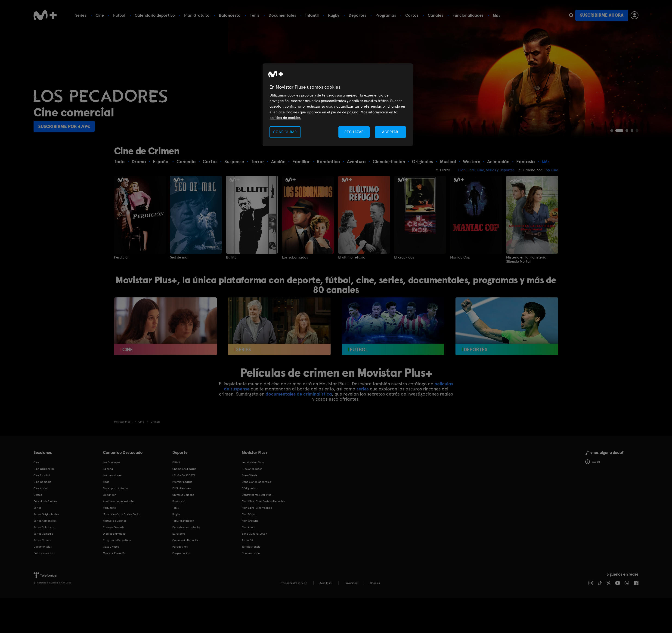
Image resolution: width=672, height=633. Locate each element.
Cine (100, 15)
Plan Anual (248, 527)
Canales (435, 15)
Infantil (312, 15)
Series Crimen (42, 540)
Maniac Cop (460, 257)
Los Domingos (111, 462)
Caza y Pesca (111, 547)
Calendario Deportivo (186, 540)
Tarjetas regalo (251, 547)
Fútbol (119, 15)
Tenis (255, 15)
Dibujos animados (114, 534)
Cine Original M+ (44, 469)
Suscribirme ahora (602, 15)
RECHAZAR (354, 132)
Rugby (334, 15)
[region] (338, 105)
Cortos (412, 15)
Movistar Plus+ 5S (114, 553)
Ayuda (593, 462)
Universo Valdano (183, 495)
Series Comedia (43, 534)
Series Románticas (45, 521)
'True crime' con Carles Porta (121, 514)
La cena (108, 469)
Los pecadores (112, 475)
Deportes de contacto (186, 527)
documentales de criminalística (299, 394)
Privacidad (351, 583)
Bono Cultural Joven (254, 534)
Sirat (106, 482)
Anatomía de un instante (118, 501)
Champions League (184, 469)
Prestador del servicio (294, 583)
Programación (181, 553)
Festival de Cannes (115, 521)
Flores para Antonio (115, 488)
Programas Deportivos (117, 540)
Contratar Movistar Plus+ (257, 495)
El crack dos (404, 257)
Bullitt (231, 257)
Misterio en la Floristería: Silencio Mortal (527, 259)
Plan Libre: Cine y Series (257, 508)
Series (81, 15)
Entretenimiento (44, 553)
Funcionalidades (468, 15)
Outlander (109, 495)
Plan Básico (249, 514)
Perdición (122, 257)
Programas (386, 15)
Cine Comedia (42, 482)
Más (497, 16)
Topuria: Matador (183, 521)
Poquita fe (109, 508)
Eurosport (179, 534)
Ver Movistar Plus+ (253, 462)
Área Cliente (250, 475)
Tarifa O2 (248, 540)
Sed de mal (179, 257)
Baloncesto (230, 15)
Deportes (357, 15)
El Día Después (182, 488)
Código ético (250, 488)
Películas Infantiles (45, 501)
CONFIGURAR (285, 132)
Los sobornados (295, 257)
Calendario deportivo (155, 15)
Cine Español (42, 475)
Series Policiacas (44, 527)
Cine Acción (41, 488)
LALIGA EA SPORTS (184, 475)
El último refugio (352, 257)
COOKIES (375, 583)
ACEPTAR (390, 132)
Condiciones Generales (256, 482)
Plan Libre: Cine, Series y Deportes (263, 501)
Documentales (282, 15)
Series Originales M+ (46, 514)
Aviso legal (326, 583)
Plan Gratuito (197, 15)
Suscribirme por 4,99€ (64, 126)
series (363, 389)
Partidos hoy (180, 547)
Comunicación (251, 553)
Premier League (182, 482)
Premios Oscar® (113, 527)
